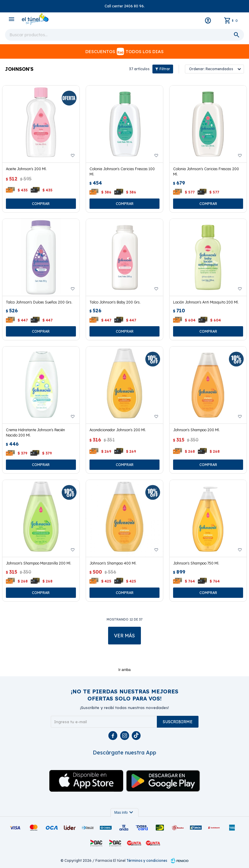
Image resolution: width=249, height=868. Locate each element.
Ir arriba (124, 670)
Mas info (124, 813)
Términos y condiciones (147, 860)
